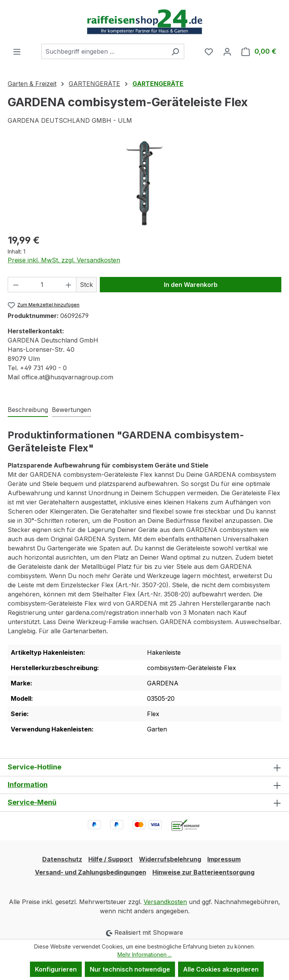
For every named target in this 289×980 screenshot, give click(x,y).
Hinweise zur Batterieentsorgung (203, 872)
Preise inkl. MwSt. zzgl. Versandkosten (64, 260)
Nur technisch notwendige (130, 969)
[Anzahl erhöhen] (69, 285)
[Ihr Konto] (227, 51)
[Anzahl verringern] (16, 285)
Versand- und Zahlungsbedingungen (91, 872)
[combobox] (104, 51)
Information (28, 785)
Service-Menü (32, 802)
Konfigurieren (56, 969)
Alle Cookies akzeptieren (221, 969)
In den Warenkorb (191, 285)
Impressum (224, 859)
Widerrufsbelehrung (170, 859)
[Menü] (17, 51)
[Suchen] (175, 51)
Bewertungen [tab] (71, 410)
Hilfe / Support (111, 859)
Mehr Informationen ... (144, 954)
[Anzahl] (42, 285)
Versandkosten (165, 902)
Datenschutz (62, 859)
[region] (144, 184)
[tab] (28, 410)
